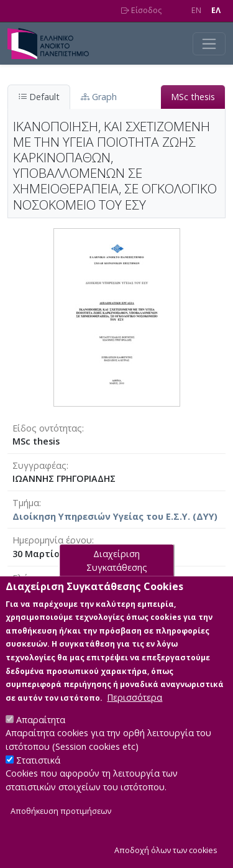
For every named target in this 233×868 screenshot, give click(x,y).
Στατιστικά (38, 766)
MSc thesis (193, 97)
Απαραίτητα (41, 725)
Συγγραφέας (39, 465)
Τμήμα (26, 503)
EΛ (216, 10)
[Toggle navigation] (209, 44)
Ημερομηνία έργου (52, 540)
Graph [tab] (99, 97)
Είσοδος (141, 10)
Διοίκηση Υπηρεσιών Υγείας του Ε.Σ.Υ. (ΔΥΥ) (115, 516)
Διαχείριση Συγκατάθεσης (117, 566)
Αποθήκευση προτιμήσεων (61, 817)
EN (196, 10)
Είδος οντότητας (47, 428)
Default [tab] (39, 97)
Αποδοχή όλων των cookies (166, 856)
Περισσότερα (135, 703)
